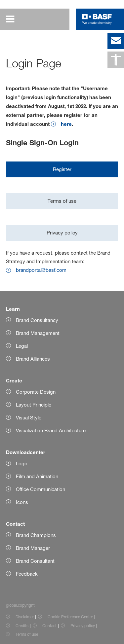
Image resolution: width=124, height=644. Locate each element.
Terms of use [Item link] (27, 634)
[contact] (116, 41)
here (66, 124)
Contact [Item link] (49, 626)
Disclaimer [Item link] (25, 617)
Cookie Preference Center (70, 617)
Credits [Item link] (22, 626)
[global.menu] (15, 19)
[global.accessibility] (116, 60)
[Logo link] (97, 19)
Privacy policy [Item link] (83, 626)
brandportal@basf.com (41, 270)
